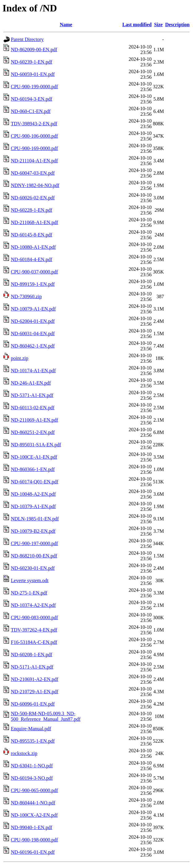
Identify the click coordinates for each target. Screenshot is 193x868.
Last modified (137, 25)
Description (177, 25)
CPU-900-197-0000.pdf (34, 543)
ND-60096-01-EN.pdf (33, 704)
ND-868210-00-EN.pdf (34, 556)
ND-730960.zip (26, 296)
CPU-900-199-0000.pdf (34, 87)
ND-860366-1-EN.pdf (33, 469)
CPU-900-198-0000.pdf (34, 840)
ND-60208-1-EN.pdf (32, 655)
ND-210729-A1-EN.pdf (34, 692)
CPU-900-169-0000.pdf (34, 148)
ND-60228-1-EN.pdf (32, 210)
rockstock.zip (24, 753)
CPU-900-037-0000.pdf (34, 272)
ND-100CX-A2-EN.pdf (34, 815)
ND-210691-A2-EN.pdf (34, 679)
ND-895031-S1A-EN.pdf (36, 445)
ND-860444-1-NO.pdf (33, 803)
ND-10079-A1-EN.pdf (33, 309)
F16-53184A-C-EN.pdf (34, 642)
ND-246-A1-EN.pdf (31, 383)
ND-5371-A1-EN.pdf (32, 395)
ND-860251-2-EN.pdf (33, 432)
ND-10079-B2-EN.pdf (33, 531)
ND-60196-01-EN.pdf (33, 852)
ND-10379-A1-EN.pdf (33, 506)
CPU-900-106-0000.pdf (34, 136)
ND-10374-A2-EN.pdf (33, 605)
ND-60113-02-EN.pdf (33, 408)
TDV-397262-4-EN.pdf (34, 630)
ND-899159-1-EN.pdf (33, 284)
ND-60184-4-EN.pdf (32, 259)
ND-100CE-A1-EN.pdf (34, 457)
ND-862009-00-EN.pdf (34, 50)
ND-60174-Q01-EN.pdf (34, 482)
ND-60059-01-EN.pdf (33, 74)
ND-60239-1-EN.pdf (32, 62)
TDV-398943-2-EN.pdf (34, 124)
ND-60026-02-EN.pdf (33, 198)
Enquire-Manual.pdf (31, 729)
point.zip (19, 358)
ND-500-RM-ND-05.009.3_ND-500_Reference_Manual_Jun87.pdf (46, 716)
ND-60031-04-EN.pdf (33, 334)
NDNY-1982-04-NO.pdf (35, 185)
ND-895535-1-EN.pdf (33, 741)
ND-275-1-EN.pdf (29, 593)
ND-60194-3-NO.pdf (32, 778)
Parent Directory (27, 39)
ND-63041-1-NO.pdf (32, 766)
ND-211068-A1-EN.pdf (34, 222)
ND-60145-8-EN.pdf (32, 235)
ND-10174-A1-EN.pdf (33, 371)
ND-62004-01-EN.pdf (33, 321)
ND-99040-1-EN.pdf (32, 827)
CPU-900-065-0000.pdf (34, 790)
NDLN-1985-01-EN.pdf (35, 519)
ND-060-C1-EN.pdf (31, 111)
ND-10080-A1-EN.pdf (33, 247)
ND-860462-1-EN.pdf (33, 346)
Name (66, 25)
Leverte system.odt (30, 580)
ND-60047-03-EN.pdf (33, 173)
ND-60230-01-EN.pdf (33, 568)
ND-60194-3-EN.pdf (32, 99)
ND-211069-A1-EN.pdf (34, 420)
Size (158, 25)
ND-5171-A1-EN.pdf (32, 667)
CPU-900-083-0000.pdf (34, 618)
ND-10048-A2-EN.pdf (33, 494)
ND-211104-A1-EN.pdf (34, 161)
